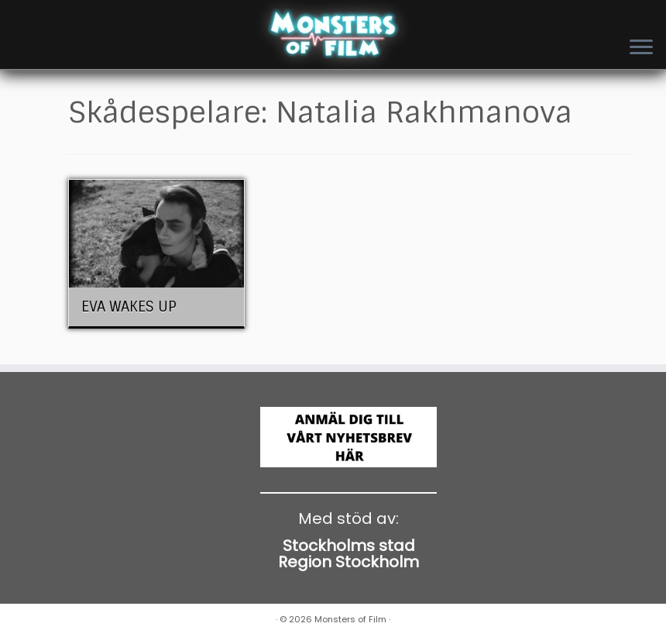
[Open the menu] (641, 48)
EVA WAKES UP (129, 307)
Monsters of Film (350, 619)
